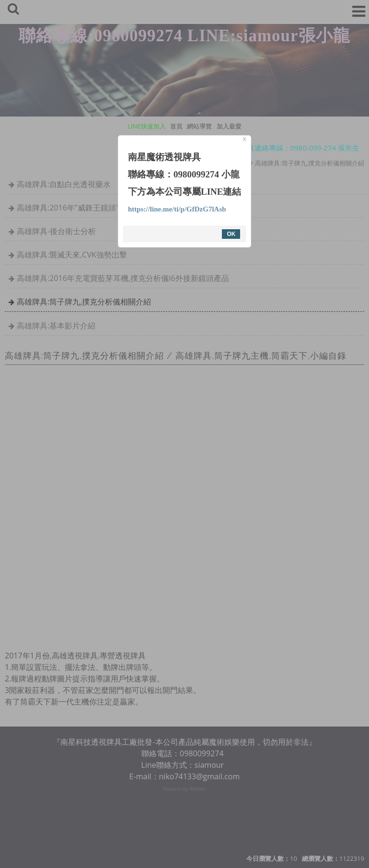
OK (231, 234)
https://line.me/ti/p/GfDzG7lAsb (177, 209)
